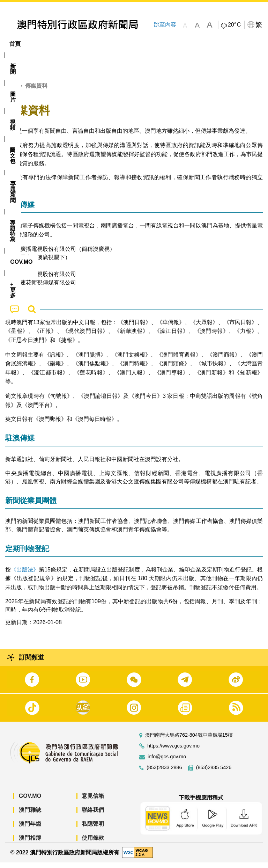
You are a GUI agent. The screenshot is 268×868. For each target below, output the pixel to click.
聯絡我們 (93, 815)
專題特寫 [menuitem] (187, 44)
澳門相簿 (30, 843)
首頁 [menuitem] (15, 44)
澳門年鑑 (30, 829)
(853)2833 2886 (164, 773)
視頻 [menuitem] (90, 44)
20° (234, 25)
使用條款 (93, 843)
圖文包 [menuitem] (118, 44)
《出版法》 (25, 575)
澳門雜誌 (30, 815)
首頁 (11, 91)
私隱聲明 (93, 829)
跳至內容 (165, 25)
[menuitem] (39, 44)
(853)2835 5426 (214, 773)
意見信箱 (93, 801)
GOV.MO (30, 801)
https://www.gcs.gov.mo (173, 752)
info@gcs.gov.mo (167, 762)
